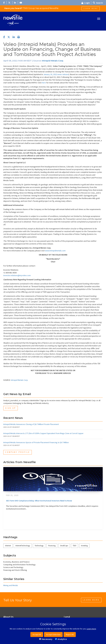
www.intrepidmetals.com (55, 251)
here (44, 83)
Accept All (37, 634)
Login (86, 3)
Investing (84, 546)
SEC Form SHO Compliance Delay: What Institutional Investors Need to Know (39, 501)
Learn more (91, 629)
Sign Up (11, 408)
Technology (39, 546)
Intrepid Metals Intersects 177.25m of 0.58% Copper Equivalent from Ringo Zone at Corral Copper (43, 433)
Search (98, 3)
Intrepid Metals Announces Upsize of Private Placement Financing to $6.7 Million (36, 442)
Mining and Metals (11, 585)
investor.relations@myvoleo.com (17, 275)
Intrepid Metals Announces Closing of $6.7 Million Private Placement (31, 424)
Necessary (46, 639)
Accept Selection (53, 634)
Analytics (61, 639)
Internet (8, 546)
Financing (52, 546)
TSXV (75, 546)
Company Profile (18, 452)
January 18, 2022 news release (56, 74)
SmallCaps (64, 546)
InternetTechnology (23, 546)
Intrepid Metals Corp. (53, 61)
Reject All (70, 634)
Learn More (91, 8)
